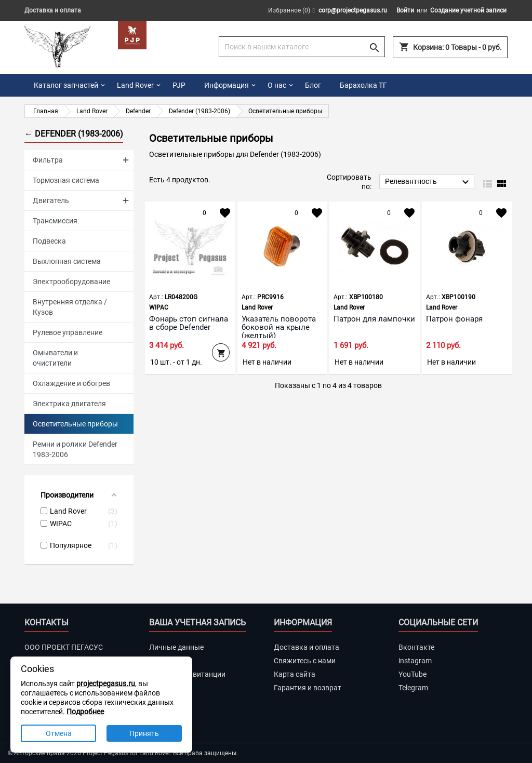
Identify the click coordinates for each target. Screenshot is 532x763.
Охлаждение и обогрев (71, 383)
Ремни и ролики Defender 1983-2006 (75, 449)
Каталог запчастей (66, 85)
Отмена (59, 733)
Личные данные (176, 647)
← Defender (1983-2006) (74, 134)
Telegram (413, 688)
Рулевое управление (68, 332)
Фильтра (48, 160)
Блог (313, 85)
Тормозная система (66, 180)
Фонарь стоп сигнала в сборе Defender (189, 323)
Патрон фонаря (454, 319)
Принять (144, 733)
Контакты (46, 623)
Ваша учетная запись (197, 623)
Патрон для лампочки (374, 319)
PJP (179, 85)
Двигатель (51, 200)
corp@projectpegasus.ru (353, 10)
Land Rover (135, 85)
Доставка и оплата (53, 10)
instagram (415, 661)
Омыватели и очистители (55, 358)
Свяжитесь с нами (305, 661)
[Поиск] (302, 47)
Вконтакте (416, 647)
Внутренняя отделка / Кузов (70, 307)
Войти (405, 10)
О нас (277, 85)
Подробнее (85, 712)
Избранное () (289, 10)
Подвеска (49, 241)
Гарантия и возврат (308, 688)
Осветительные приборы (75, 424)
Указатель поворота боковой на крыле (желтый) (279, 327)
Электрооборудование (71, 282)
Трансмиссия (55, 221)
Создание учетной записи (468, 10)
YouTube (413, 674)
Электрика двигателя (69, 404)
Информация (227, 85)
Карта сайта (295, 674)
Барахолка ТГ (363, 85)
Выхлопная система (67, 261)
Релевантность (428, 182)
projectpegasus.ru (106, 684)
